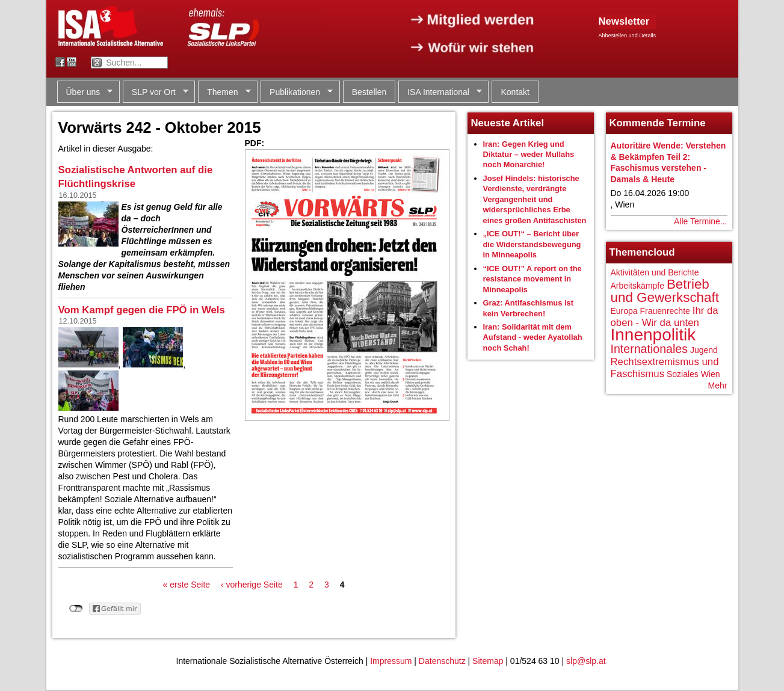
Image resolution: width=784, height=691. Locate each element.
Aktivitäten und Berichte (655, 272)
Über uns (85, 92)
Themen (224, 92)
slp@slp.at (586, 661)
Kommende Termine (658, 123)
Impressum (391, 661)
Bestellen (369, 92)
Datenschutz (442, 661)
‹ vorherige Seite (252, 585)
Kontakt (515, 92)
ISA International (440, 92)
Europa (624, 311)
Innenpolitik (653, 335)
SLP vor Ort (156, 92)
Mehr (718, 385)
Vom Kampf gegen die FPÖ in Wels (142, 310)
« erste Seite (187, 585)
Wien (711, 374)
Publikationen (297, 92)
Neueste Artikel (508, 123)
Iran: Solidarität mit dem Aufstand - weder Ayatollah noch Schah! (533, 337)
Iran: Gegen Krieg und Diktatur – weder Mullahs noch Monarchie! (529, 155)
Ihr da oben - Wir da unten (665, 317)
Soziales (683, 374)
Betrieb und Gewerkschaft (665, 291)
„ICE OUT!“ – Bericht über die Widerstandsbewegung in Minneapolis (532, 244)
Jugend (704, 350)
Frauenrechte (665, 311)
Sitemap (488, 661)
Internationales (650, 349)
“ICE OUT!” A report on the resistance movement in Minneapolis (532, 279)
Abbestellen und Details (628, 35)
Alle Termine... (700, 221)
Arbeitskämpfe (637, 286)
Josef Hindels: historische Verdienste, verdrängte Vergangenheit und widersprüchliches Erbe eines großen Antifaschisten (535, 199)
